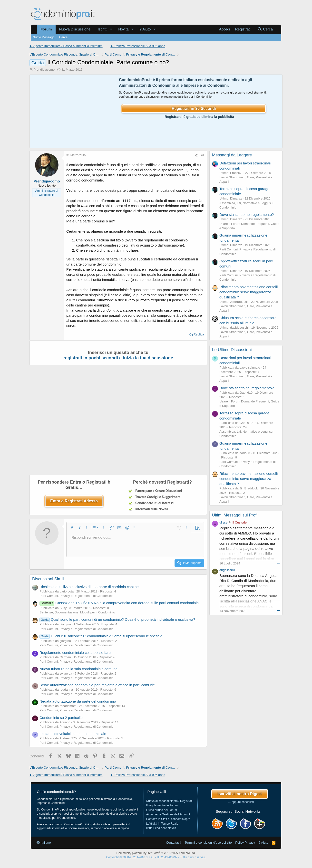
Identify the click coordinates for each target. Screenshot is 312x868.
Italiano (44, 843)
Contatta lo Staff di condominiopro (168, 819)
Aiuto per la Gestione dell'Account (168, 814)
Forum (46, 29)
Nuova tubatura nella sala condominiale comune (78, 669)
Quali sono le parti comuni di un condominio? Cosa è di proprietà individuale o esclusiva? (117, 619)
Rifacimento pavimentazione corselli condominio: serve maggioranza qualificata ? (249, 292)
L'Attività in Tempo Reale (162, 824)
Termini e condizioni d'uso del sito (208, 843)
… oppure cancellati (241, 802)
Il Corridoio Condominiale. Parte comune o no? (99, 62)
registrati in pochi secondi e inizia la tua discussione (118, 358)
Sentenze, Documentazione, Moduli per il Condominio (77, 612)
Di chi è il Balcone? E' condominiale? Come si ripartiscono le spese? (101, 636)
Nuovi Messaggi (44, 37)
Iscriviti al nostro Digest (240, 794)
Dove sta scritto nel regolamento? (247, 215)
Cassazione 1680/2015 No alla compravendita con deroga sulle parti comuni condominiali (120, 603)
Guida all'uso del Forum (162, 810)
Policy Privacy (245, 843)
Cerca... (65, 37)
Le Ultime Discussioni (232, 350)
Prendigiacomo (44, 70)
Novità (123, 29)
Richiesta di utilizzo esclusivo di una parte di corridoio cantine (89, 587)
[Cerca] (265, 29)
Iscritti (102, 29)
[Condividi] (196, 155)
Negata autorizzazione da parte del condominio (78, 701)
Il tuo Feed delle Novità (161, 828)
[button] (111, 29)
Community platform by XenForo (156, 853)
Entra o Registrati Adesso (74, 501)
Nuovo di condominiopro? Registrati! (170, 801)
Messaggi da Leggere (232, 155)
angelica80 (227, 570)
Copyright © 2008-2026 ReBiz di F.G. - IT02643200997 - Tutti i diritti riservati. (156, 857)
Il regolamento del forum (162, 805)
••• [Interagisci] (278, 563)
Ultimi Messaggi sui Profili (236, 515)
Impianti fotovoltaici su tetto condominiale (73, 734)
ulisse (223, 522)
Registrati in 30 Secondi (194, 109)
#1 (203, 155)
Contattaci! (174, 843)
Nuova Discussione (75, 29)
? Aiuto (145, 29)
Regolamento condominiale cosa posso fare (75, 653)
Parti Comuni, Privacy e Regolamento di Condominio (76, 596)
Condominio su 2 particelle (61, 718)
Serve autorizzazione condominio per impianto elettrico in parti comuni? (97, 685)
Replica (199, 334)
